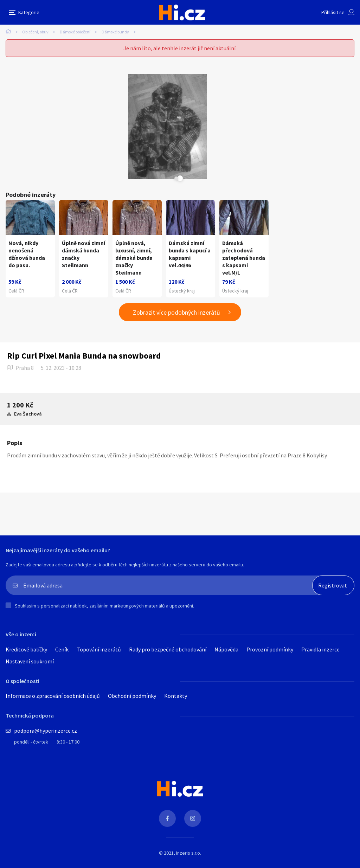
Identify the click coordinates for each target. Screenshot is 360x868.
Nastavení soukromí (30, 767)
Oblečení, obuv (35, 32)
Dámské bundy (115, 32)
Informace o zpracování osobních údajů (53, 801)
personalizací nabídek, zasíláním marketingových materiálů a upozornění (117, 711)
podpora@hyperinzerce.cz (46, 836)
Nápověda (226, 755)
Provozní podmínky (270, 755)
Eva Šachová (28, 519)
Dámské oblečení (75, 32)
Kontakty (176, 801)
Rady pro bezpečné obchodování (168, 755)
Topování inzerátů (99, 755)
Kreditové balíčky (26, 755)
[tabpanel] (97, 127)
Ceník (62, 755)
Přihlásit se (333, 12)
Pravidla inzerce (320, 755)
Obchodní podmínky (132, 801)
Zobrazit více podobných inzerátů (176, 418)
